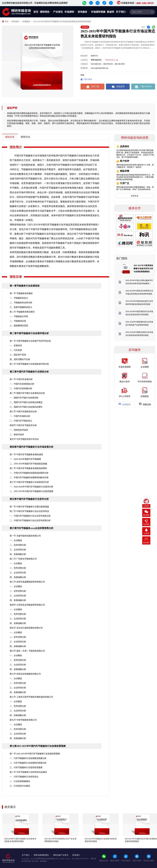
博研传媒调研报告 (41, 855)
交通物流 (26, 21)
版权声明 (12, 108)
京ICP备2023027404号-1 (81, 859)
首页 (36, 12)
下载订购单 (86, 79)
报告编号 (84, 56)
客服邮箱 (84, 68)
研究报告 (15, 21)
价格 (82, 75)
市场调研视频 (98, 12)
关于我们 (122, 12)
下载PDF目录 (143, 87)
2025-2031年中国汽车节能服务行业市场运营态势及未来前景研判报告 (62, 21)
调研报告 (46, 12)
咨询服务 (83, 12)
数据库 (111, 12)
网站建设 (43, 861)
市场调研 (70, 12)
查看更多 (135, 196)
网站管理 (28, 861)
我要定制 (145, 404)
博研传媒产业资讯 (61, 855)
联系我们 (76, 855)
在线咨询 (118, 87)
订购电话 (84, 64)
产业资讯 (58, 12)
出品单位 (84, 60)
